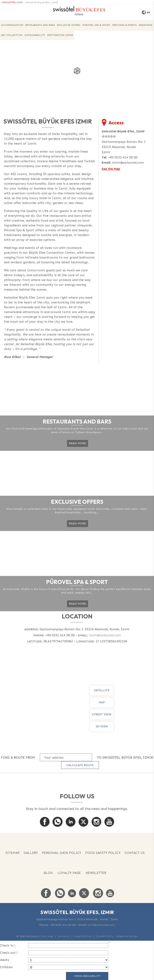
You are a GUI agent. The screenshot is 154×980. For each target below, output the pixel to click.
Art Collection (12, 35)
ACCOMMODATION (12, 25)
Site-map (47, 936)
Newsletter (96, 873)
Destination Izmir (60, 35)
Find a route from (18, 758)
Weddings (146, 25)
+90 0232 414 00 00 (123, 157)
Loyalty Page (69, 873)
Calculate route (80, 765)
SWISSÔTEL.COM (12, 2)
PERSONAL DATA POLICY (62, 853)
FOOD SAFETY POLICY (103, 853)
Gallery (31, 853)
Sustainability (35, 35)
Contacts (64, 936)
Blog (48, 873)
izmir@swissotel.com (128, 163)
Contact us (135, 853)
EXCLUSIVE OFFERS (69, 25)
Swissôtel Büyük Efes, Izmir (42, 2)
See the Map (111, 169)
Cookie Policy (105, 936)
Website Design (127, 936)
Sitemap (13, 853)
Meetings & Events (124, 25)
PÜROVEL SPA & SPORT (96, 25)
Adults (5, 960)
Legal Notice (83, 936)
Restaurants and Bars (40, 25)
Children (6, 967)
